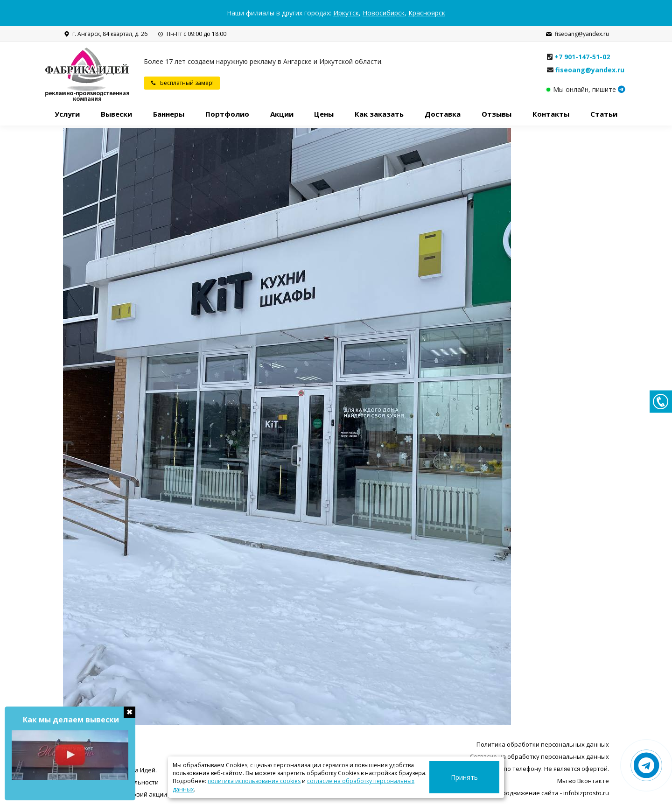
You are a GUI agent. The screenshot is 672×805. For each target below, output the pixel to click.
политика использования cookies (254, 789)
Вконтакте (593, 781)
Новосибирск (384, 13)
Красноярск (427, 13)
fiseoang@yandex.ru (577, 34)
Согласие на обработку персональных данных (539, 756)
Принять (476, 781)
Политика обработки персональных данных (543, 744)
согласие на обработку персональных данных (372, 789)
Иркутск (346, 13)
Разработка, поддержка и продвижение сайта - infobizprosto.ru (514, 793)
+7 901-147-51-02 (582, 57)
